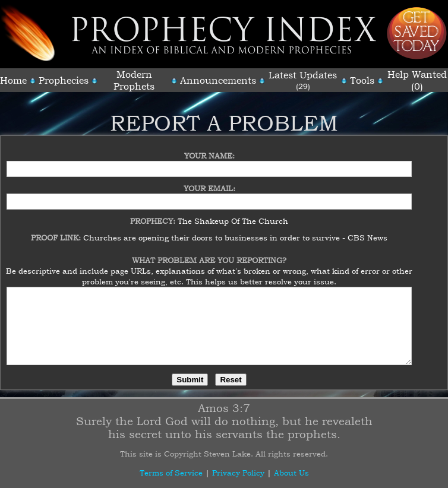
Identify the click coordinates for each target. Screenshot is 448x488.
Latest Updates (303, 75)
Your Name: (209, 148)
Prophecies (64, 80)
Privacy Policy (238, 473)
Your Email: (209, 181)
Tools (362, 80)
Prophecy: (154, 214)
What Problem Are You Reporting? (209, 253)
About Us (291, 473)
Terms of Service (171, 473)
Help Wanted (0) (417, 80)
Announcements (218, 80)
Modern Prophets (134, 80)
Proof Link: (57, 230)
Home (13, 80)
